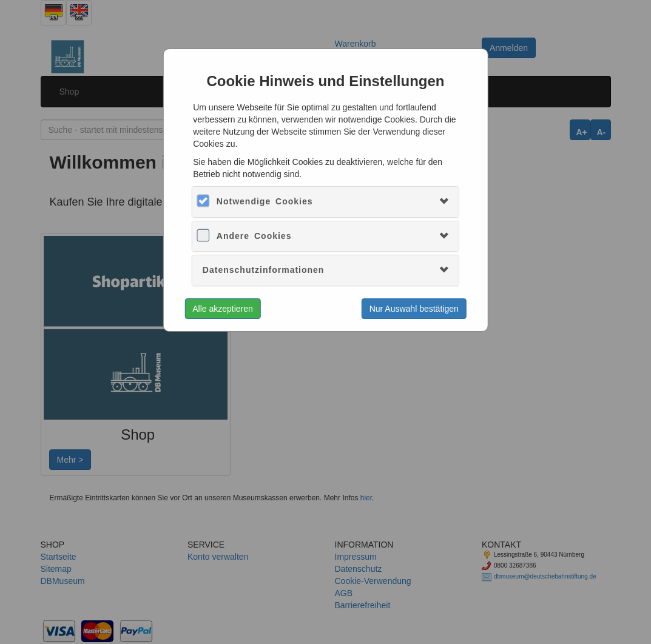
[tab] (325, 202)
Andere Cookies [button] (254, 236)
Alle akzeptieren (223, 309)
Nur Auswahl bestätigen (414, 309)
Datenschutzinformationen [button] (264, 270)
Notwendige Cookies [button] (265, 201)
